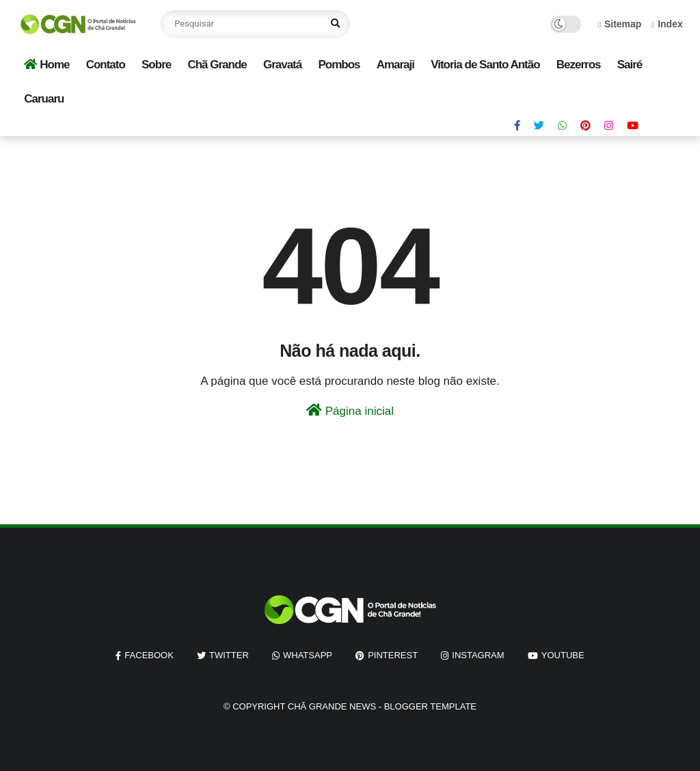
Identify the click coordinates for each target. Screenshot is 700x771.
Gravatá (282, 65)
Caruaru (44, 99)
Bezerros (579, 65)
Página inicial (350, 410)
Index (667, 24)
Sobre (156, 65)
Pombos (339, 65)
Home (46, 65)
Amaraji (395, 65)
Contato (106, 65)
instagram (478, 655)
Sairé (630, 65)
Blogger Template (430, 706)
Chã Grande (217, 65)
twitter (229, 655)
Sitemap (620, 24)
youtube (563, 655)
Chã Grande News (332, 706)
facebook (149, 655)
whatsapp (308, 655)
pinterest (393, 655)
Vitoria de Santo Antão (485, 65)
